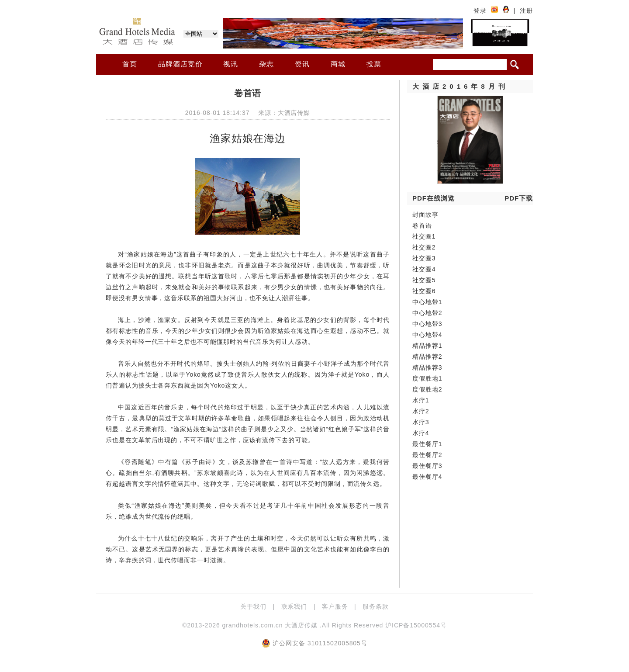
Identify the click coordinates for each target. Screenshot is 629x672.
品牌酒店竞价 (180, 64)
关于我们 (253, 606)
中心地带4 (427, 335)
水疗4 (421, 433)
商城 (338, 64)
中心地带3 (427, 324)
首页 (130, 64)
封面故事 (425, 215)
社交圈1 (424, 236)
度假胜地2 (427, 389)
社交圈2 (424, 247)
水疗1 (421, 400)
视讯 (231, 64)
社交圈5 (424, 280)
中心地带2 (427, 313)
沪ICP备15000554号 (416, 625)
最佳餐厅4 (427, 477)
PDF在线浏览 (434, 198)
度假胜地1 (427, 378)
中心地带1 (427, 302)
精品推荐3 (427, 367)
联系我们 (294, 606)
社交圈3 (424, 258)
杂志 (266, 64)
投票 (374, 64)
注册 (526, 10)
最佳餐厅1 (427, 444)
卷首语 (422, 225)
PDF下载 (519, 198)
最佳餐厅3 (427, 466)
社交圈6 (424, 291)
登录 (480, 10)
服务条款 (376, 606)
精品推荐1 (427, 346)
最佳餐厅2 (427, 455)
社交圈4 (424, 269)
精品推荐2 (427, 357)
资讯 (302, 64)
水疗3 (421, 422)
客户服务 (335, 606)
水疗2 (421, 411)
